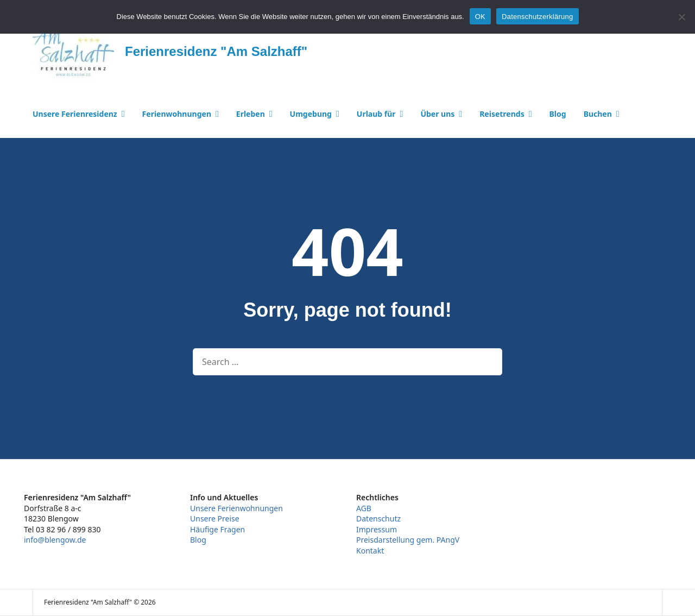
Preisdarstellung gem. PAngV (408, 540)
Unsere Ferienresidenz (75, 114)
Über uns (437, 114)
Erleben (251, 114)
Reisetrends (502, 114)
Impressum (377, 529)
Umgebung (311, 114)
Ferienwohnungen (177, 114)
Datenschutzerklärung (537, 17)
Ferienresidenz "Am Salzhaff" (216, 51)
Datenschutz (378, 518)
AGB (364, 508)
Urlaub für (376, 114)
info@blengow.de (55, 540)
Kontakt (370, 551)
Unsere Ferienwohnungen (236, 508)
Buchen (598, 114)
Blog (558, 114)
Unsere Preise (215, 518)
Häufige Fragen (217, 529)
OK (480, 17)
